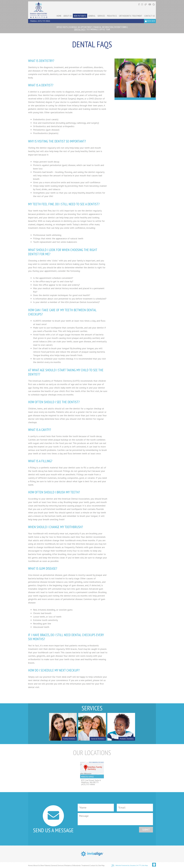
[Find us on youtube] (150, 4)
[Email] (135, 808)
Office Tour (105, 29)
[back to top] (154, 865)
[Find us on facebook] (139, 4)
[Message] (115, 819)
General (54, 866)
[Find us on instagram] (142, 4)
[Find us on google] (154, 4)
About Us (37, 866)
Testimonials (92, 29)
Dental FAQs (80, 29)
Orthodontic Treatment (81, 866)
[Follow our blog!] (146, 5)
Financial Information (103, 27)
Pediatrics (68, 866)
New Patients (45, 866)
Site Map (101, 866)
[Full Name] (96, 808)
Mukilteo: (34, 21)
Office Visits (62, 27)
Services (61, 866)
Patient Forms (121, 27)
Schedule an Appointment (81, 27)
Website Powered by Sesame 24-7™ (126, 866)
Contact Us (94, 866)
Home (30, 866)
